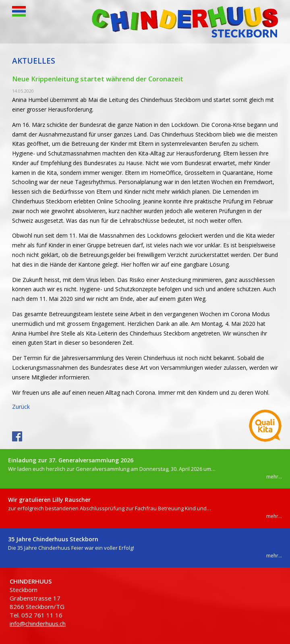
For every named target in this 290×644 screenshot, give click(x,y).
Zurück (21, 407)
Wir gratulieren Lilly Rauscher (49, 500)
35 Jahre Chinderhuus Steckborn (53, 539)
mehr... (274, 477)
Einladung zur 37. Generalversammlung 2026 (71, 460)
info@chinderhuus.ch (38, 623)
